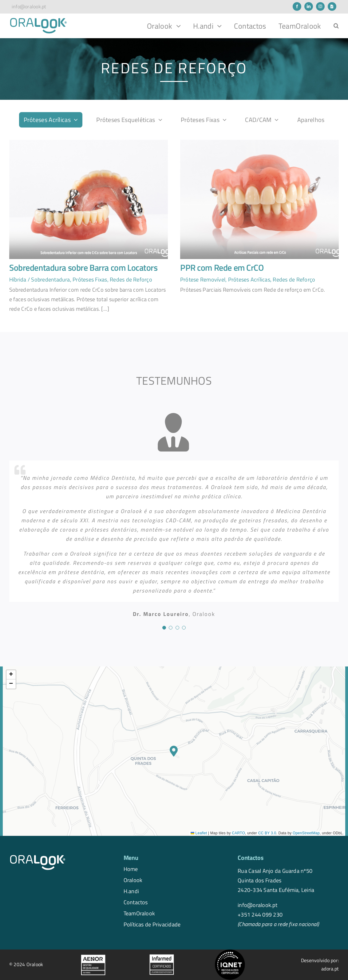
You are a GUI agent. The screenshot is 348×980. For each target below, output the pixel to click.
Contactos (136, 902)
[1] (89, 142)
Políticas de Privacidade (152, 924)
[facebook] (297, 6)
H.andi (131, 891)
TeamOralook (139, 913)
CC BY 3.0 (267, 833)
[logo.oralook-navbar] (38, 20)
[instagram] (320, 6)
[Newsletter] (332, 6)
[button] (336, 26)
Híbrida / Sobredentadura (40, 279)
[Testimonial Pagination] (164, 628)
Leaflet (199, 833)
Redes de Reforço (131, 279)
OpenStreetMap (306, 833)
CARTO (238, 833)
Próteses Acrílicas (249, 279)
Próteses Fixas (90, 279)
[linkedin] (309, 6)
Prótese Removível (203, 279)
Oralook (133, 880)
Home (131, 869)
